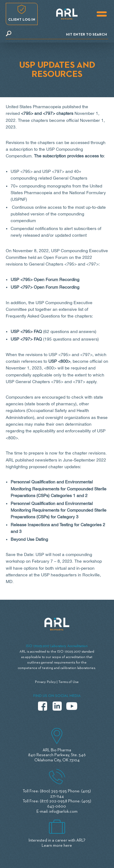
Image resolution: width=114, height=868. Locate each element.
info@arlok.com (63, 811)
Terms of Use (69, 682)
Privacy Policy (45, 682)
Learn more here (57, 846)
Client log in (22, 20)
